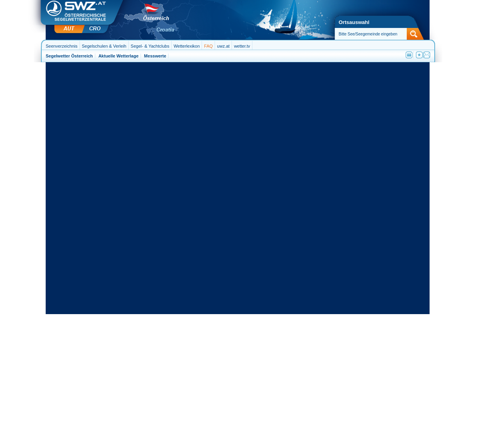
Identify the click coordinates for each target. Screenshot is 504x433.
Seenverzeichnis (62, 46)
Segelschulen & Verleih (104, 46)
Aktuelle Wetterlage (119, 56)
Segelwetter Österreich (69, 56)
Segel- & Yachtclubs (150, 46)
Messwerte (155, 56)
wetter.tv (242, 46)
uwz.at (223, 46)
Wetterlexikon (187, 46)
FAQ (208, 46)
